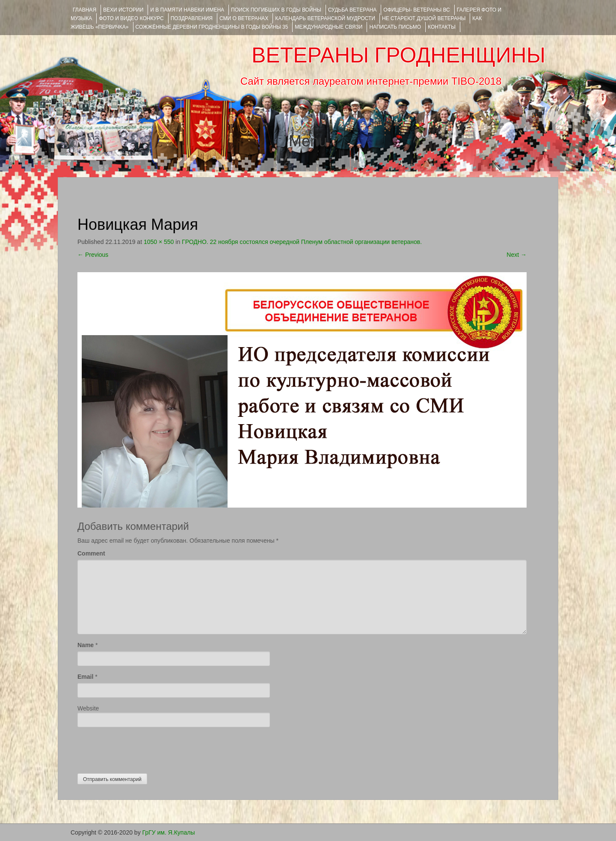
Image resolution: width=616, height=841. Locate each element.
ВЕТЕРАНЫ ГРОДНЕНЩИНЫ (398, 55)
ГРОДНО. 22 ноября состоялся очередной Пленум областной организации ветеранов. (302, 242)
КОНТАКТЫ (442, 27)
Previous (93, 255)
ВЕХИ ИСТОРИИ (123, 10)
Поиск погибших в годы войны (276, 10)
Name (86, 645)
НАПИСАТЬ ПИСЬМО (395, 27)
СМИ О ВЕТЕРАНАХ (244, 18)
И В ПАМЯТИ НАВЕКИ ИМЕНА (187, 10)
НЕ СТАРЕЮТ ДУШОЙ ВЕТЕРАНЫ (424, 18)
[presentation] (142, 748)
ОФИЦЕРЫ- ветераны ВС (416, 10)
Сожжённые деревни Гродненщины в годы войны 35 (212, 27)
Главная (84, 10)
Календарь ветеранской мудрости (325, 18)
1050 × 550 (159, 242)
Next (517, 255)
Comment (91, 553)
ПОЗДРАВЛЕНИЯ (192, 18)
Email (85, 677)
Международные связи (329, 27)
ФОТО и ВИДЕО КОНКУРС (131, 18)
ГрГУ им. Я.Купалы (169, 832)
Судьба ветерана (352, 10)
